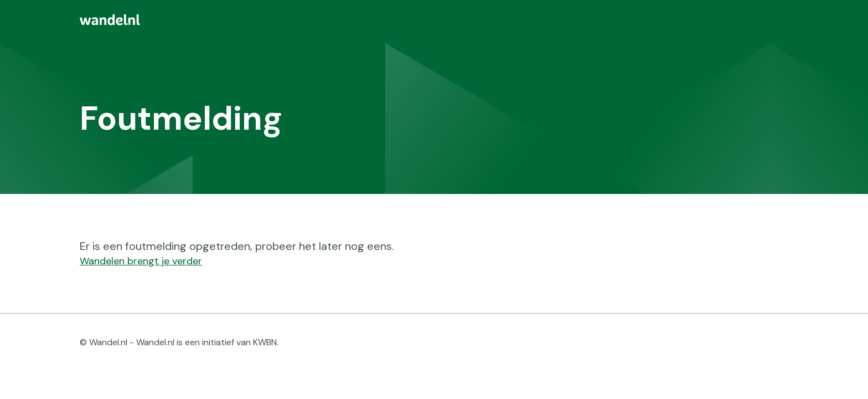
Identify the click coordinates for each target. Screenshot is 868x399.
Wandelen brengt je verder (141, 261)
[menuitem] (434, 20)
